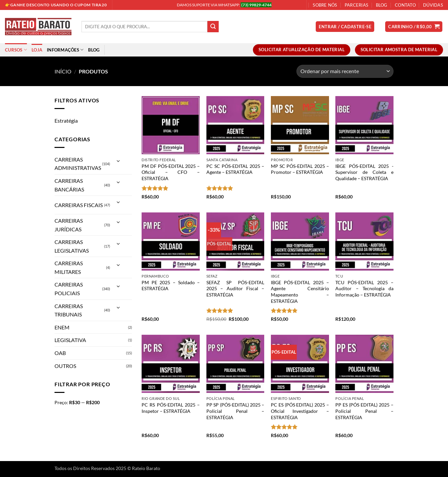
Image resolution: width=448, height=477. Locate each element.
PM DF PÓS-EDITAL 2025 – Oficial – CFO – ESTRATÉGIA (171, 172)
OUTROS (65, 366)
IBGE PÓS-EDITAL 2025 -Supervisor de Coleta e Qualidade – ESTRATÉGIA (364, 172)
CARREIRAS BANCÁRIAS (69, 185)
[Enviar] (213, 27)
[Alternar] (118, 161)
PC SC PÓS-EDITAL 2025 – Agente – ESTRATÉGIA (235, 169)
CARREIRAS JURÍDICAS (69, 225)
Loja (37, 50)
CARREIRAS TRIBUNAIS (69, 310)
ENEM (62, 327)
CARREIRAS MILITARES (69, 267)
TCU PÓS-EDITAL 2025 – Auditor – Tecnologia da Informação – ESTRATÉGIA (364, 289)
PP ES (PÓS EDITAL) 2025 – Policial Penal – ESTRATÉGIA (364, 411)
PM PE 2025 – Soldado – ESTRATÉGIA (171, 286)
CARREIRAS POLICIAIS (69, 289)
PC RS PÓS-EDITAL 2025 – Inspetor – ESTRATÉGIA (171, 408)
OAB (60, 353)
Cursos (16, 50)
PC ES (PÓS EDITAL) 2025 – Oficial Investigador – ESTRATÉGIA (300, 411)
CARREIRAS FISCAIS (79, 205)
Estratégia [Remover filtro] (66, 120)
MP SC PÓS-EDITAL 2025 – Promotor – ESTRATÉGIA (300, 169)
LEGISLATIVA (70, 340)
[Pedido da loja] (345, 71)
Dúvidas (433, 5)
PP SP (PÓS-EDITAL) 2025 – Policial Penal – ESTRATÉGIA (235, 411)
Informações (65, 50)
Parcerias (356, 5)
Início (63, 71)
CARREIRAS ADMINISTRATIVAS (78, 164)
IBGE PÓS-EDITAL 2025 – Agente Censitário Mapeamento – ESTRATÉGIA (300, 292)
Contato (405, 5)
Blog (382, 5)
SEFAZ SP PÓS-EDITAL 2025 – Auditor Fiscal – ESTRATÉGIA (235, 289)
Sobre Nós (325, 5)
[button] (345, 27)
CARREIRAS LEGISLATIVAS (72, 246)
